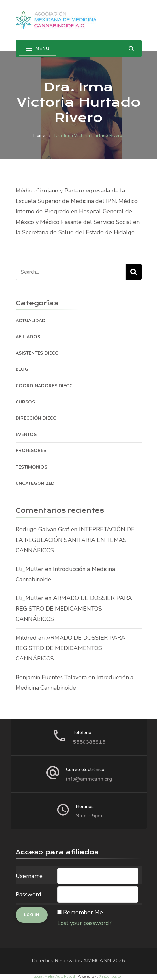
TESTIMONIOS (31, 467)
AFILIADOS (28, 337)
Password (28, 894)
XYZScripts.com (111, 977)
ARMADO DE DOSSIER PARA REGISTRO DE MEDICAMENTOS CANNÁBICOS (74, 608)
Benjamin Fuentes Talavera (51, 677)
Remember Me (83, 912)
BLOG (22, 369)
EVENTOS (26, 434)
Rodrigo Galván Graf (42, 529)
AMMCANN (97, 961)
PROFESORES (31, 451)
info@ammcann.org (89, 779)
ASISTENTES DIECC (37, 353)
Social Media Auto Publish (55, 977)
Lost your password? (84, 923)
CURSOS (25, 402)
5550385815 (89, 742)
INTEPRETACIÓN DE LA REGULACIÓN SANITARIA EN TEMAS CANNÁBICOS (75, 540)
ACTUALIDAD (31, 321)
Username (29, 876)
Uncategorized (35, 483)
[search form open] (131, 48)
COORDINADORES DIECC (44, 386)
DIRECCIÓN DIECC (36, 418)
